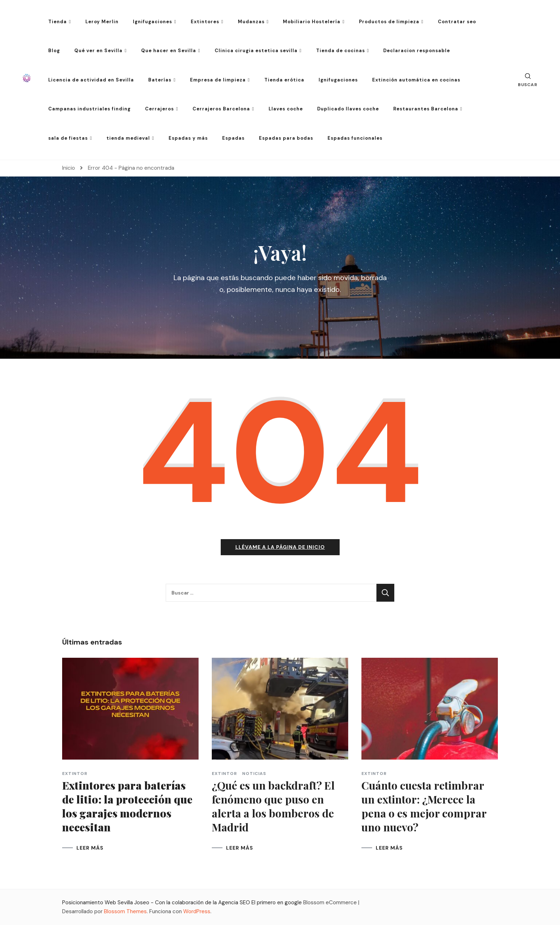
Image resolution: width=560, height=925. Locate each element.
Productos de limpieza (389, 22)
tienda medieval (128, 138)
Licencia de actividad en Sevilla (91, 80)
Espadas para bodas (286, 138)
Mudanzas (251, 22)
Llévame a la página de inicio (280, 547)
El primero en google (277, 902)
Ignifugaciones (152, 22)
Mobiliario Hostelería (312, 22)
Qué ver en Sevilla (98, 51)
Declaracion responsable (417, 51)
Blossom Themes (125, 911)
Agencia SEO (234, 902)
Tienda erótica (284, 80)
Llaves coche (286, 109)
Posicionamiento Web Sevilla (97, 902)
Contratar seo (457, 22)
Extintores (205, 22)
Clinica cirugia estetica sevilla (256, 51)
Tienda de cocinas (341, 51)
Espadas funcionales (355, 138)
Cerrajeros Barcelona (221, 109)
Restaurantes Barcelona (426, 109)
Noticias (254, 774)
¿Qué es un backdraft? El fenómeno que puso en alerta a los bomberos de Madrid (273, 806)
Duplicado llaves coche (348, 109)
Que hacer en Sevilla (169, 51)
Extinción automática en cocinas (416, 80)
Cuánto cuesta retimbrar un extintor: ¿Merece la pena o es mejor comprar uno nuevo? (424, 806)
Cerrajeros (159, 109)
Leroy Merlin (102, 22)
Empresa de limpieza (218, 80)
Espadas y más (188, 138)
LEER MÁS (90, 848)
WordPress (197, 911)
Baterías (160, 80)
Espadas (233, 138)
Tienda (57, 22)
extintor (75, 774)
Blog (54, 51)
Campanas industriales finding (89, 109)
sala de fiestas (68, 138)
